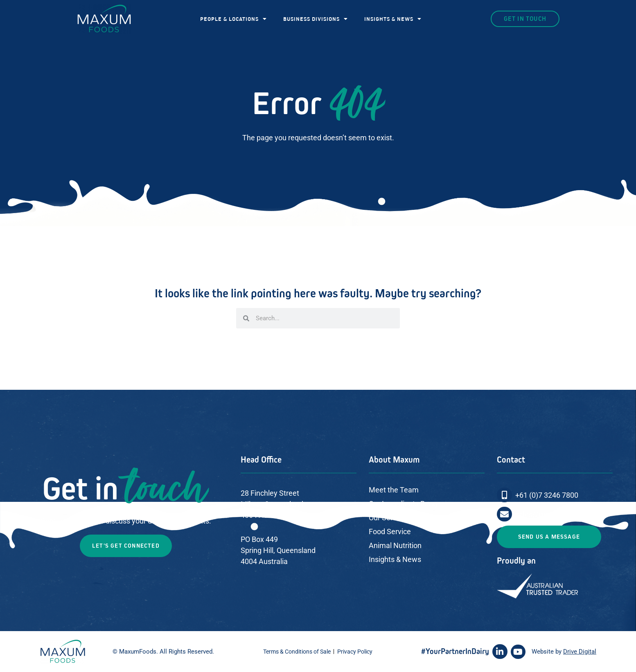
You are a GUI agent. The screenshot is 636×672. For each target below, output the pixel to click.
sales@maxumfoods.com (557, 514)
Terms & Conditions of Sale (297, 652)
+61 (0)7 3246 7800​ (547, 495)
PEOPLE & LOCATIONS (233, 19)
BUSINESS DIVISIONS (316, 19)
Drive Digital (580, 652)
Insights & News (395, 559)
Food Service (390, 532)
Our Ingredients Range (405, 504)
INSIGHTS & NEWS (393, 19)
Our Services (389, 518)
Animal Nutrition (395, 545)
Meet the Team (394, 490)
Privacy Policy (355, 652)
